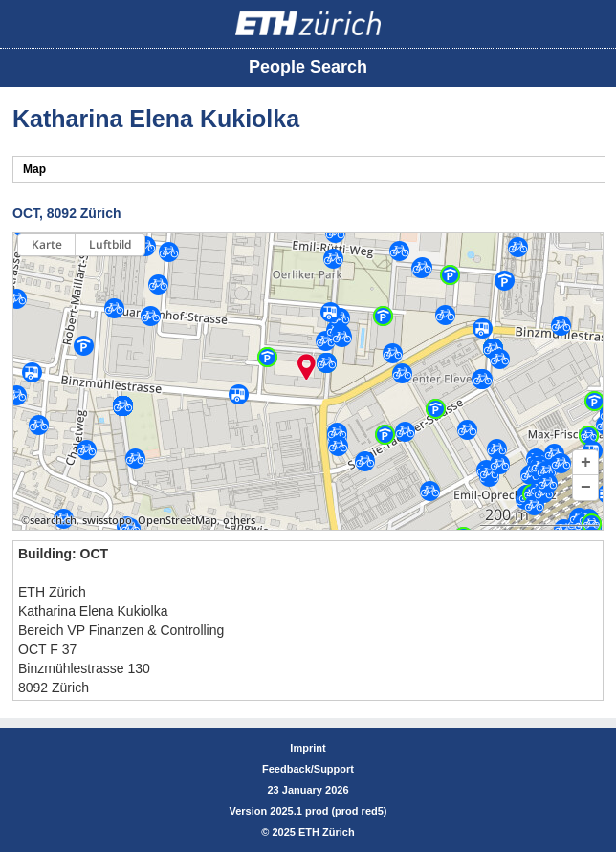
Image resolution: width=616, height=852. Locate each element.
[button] (585, 463)
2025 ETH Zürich (313, 832)
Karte (47, 244)
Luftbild (110, 244)
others (239, 520)
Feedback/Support (308, 769)
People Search (308, 67)
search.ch (53, 520)
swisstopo (107, 520)
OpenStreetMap (177, 520)
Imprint (308, 748)
